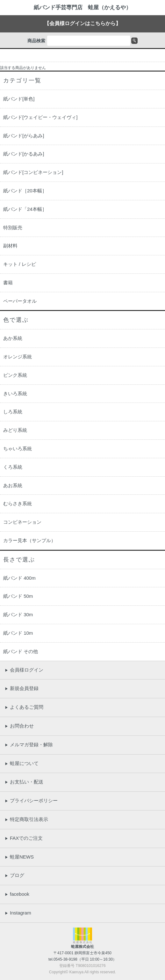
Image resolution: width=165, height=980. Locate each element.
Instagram (18, 913)
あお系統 (13, 485)
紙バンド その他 (21, 651)
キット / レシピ (20, 264)
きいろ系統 (15, 393)
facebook (17, 894)
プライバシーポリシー (31, 801)
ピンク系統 (15, 375)
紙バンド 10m (18, 633)
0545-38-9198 (65, 959)
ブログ (14, 875)
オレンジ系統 (18, 357)
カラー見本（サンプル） (29, 540)
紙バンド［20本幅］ (25, 191)
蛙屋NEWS (19, 857)
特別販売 (13, 228)
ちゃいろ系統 (18, 449)
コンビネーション (22, 522)
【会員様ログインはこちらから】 (82, 23)
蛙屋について (22, 763)
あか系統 (13, 338)
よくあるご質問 (24, 707)
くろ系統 (13, 467)
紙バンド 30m (18, 614)
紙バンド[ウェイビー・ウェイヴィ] (40, 117)
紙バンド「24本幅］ (25, 209)
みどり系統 (15, 430)
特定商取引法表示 (26, 819)
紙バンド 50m (18, 596)
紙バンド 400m (19, 578)
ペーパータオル (20, 301)
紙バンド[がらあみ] (24, 136)
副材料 (10, 246)
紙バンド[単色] (19, 99)
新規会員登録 (22, 688)
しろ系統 (13, 412)
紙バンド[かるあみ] (24, 154)
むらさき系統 (18, 504)
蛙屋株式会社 (82, 947)
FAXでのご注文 (24, 838)
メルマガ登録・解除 (29, 745)
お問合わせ (19, 726)
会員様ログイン (24, 670)
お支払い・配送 (24, 782)
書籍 (8, 283)
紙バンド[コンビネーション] (33, 172)
